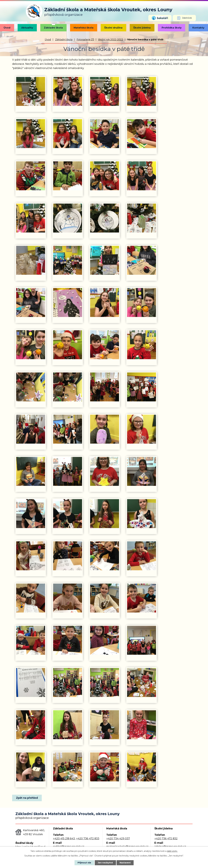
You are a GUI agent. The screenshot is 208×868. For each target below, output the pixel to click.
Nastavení (125, 863)
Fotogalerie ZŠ (85, 39)
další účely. (172, 851)
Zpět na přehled (27, 798)
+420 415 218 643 (64, 839)
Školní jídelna (142, 28)
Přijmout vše (84, 863)
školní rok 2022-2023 (111, 39)
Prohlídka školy (172, 28)
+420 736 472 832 (166, 839)
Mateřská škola (84, 28)
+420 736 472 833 (88, 839)
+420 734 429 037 (118, 839)
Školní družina (113, 28)
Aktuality (27, 28)
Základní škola (53, 28)
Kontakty (198, 28)
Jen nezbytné (105, 863)
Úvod (7, 28)
